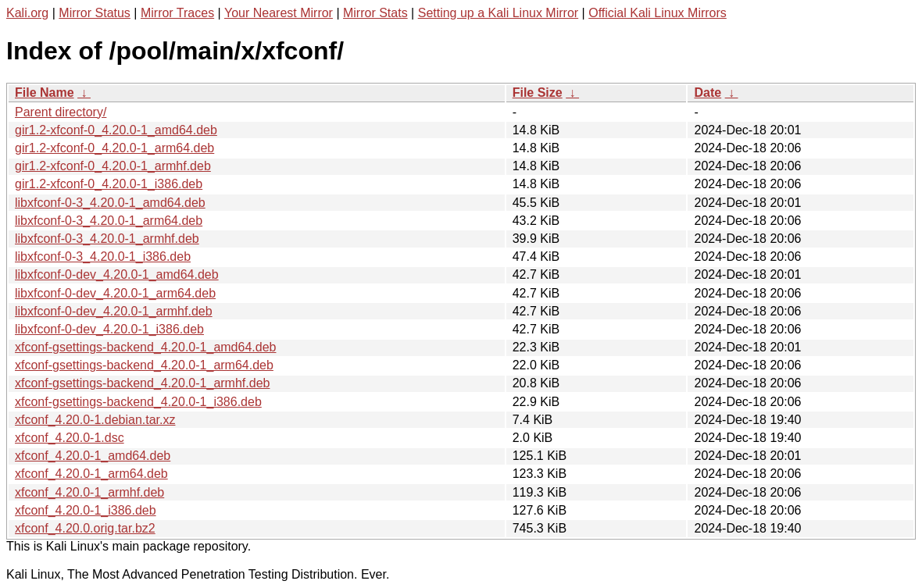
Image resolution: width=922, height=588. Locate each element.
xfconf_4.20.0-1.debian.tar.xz (95, 420)
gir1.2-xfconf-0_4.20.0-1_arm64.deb (114, 148)
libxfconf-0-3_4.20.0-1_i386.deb (103, 257)
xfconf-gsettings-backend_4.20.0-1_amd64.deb (145, 347)
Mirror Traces (177, 13)
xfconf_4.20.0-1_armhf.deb (89, 492)
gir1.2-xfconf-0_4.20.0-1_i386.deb (109, 184)
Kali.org (27, 13)
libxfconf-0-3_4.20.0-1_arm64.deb (109, 221)
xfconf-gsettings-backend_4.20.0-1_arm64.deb (144, 365)
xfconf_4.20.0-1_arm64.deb (91, 474)
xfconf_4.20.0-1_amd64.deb (93, 456)
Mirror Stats (375, 13)
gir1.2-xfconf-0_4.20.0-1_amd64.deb (116, 130)
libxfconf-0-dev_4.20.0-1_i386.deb (109, 329)
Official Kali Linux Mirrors (658, 13)
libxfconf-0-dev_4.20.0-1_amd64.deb (117, 274)
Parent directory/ (61, 112)
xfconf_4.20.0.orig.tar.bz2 (85, 528)
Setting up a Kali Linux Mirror (498, 13)
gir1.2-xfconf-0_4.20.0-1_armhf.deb (113, 166)
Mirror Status (95, 13)
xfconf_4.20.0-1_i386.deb (86, 510)
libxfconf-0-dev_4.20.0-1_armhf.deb (114, 311)
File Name (45, 93)
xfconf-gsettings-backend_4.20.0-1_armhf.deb (142, 383)
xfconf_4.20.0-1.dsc (70, 438)
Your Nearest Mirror (279, 13)
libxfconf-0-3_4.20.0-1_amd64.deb (110, 203)
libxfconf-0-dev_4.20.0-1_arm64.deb (115, 293)
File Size (538, 93)
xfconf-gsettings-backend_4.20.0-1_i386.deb (138, 402)
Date (708, 93)
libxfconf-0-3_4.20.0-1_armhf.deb (107, 239)
